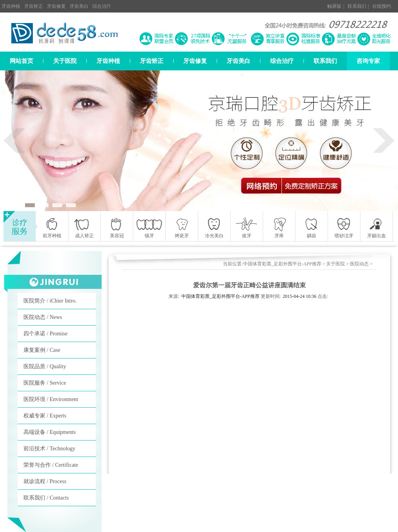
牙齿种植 (11, 6)
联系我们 (357, 6)
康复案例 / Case (42, 350)
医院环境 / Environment (51, 399)
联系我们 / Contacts (46, 498)
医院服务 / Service (45, 383)
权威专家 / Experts (45, 416)
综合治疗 (102, 6)
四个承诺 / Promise (46, 334)
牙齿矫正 (34, 6)
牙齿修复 (56, 6)
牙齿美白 (79, 6)
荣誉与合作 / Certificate (51, 465)
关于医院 (65, 61)
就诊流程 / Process (45, 481)
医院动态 (359, 264)
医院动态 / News (43, 317)
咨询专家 (368, 61)
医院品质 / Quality (45, 366)
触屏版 (334, 6)
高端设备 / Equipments (50, 432)
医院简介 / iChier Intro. (50, 301)
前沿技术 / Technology (49, 449)
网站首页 (22, 61)
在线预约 (382, 6)
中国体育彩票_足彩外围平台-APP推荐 (282, 264)
